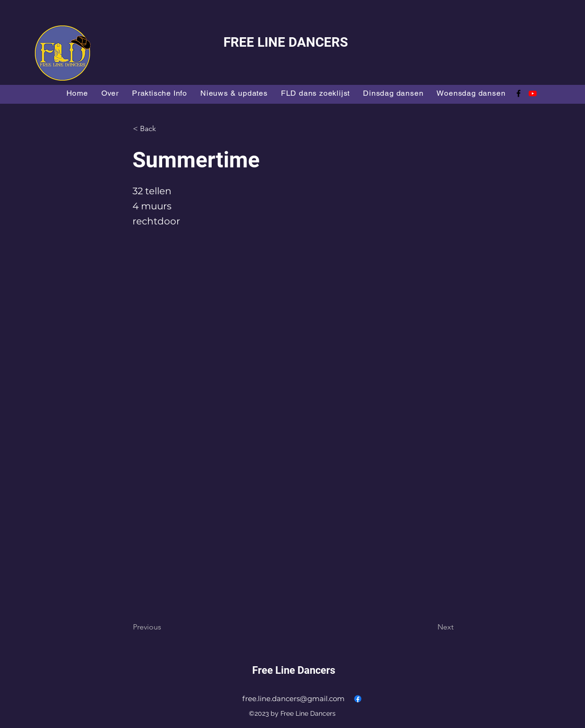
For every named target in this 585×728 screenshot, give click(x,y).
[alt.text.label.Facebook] (519, 93)
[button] (164, 129)
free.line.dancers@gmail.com (293, 699)
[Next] (430, 627)
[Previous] (164, 627)
